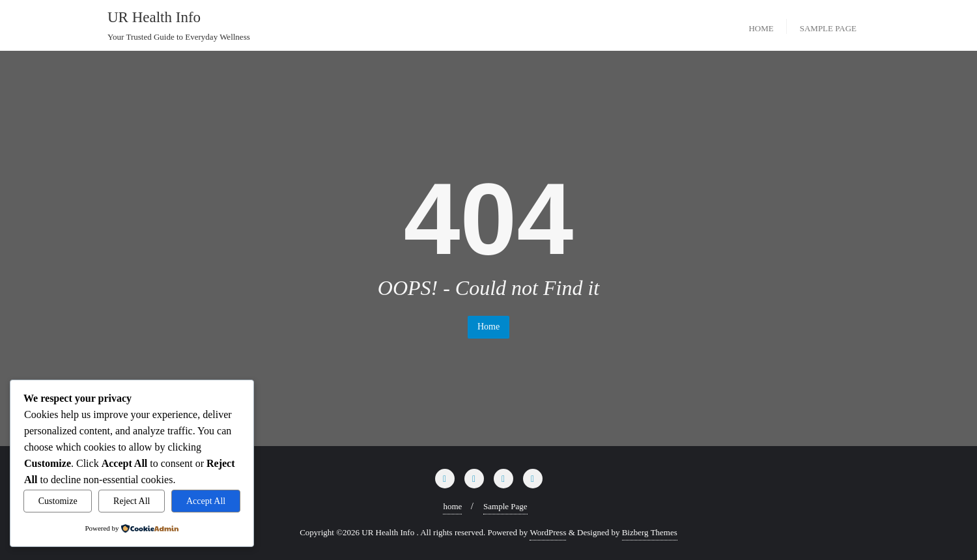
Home (488, 327)
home (452, 506)
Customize (58, 501)
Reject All (132, 501)
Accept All (206, 501)
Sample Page (505, 506)
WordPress (548, 532)
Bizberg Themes (650, 532)
